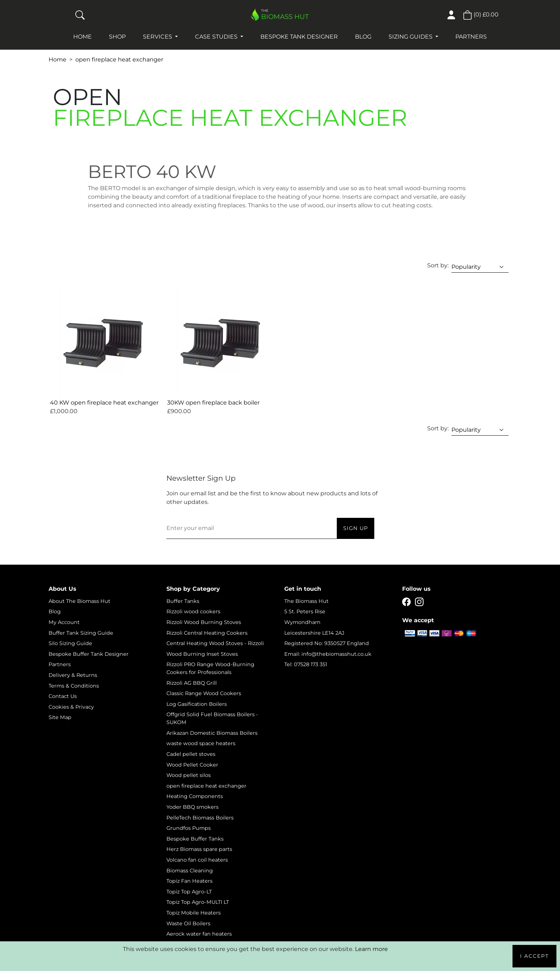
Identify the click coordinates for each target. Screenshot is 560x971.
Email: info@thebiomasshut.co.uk (328, 654)
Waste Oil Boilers (188, 923)
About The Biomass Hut (79, 601)
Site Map (60, 717)
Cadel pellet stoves (191, 754)
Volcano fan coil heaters (197, 860)
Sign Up (356, 528)
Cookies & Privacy (71, 707)
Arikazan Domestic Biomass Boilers (212, 733)
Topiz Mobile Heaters (194, 913)
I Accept (534, 956)
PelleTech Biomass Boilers (200, 818)
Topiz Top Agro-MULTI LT (198, 902)
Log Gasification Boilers (197, 704)
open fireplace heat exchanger (119, 60)
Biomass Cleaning (190, 871)
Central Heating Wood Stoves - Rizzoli (215, 643)
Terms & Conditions (74, 686)
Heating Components (195, 796)
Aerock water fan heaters (199, 934)
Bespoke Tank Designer (299, 37)
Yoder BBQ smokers (192, 807)
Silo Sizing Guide (70, 643)
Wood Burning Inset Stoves (202, 654)
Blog (363, 37)
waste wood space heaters (201, 743)
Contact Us (63, 696)
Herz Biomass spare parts (199, 849)
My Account (64, 622)
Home (82, 37)
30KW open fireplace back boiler (213, 403)
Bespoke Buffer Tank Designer (89, 654)
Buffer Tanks (183, 601)
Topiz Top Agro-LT (189, 892)
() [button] (481, 14)
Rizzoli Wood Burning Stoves (204, 622)
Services (158, 37)
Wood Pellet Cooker (192, 765)
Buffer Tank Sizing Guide (81, 633)
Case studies (217, 37)
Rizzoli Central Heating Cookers (207, 633)
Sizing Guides (411, 37)
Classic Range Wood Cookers (204, 693)
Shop (117, 37)
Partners (471, 37)
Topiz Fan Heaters (189, 881)
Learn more (371, 949)
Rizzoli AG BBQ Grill (192, 683)
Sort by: (438, 265)
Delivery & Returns (73, 675)
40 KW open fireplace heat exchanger (104, 403)
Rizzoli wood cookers (193, 611)
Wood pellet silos (189, 775)
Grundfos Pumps (189, 828)
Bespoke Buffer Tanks (195, 839)
